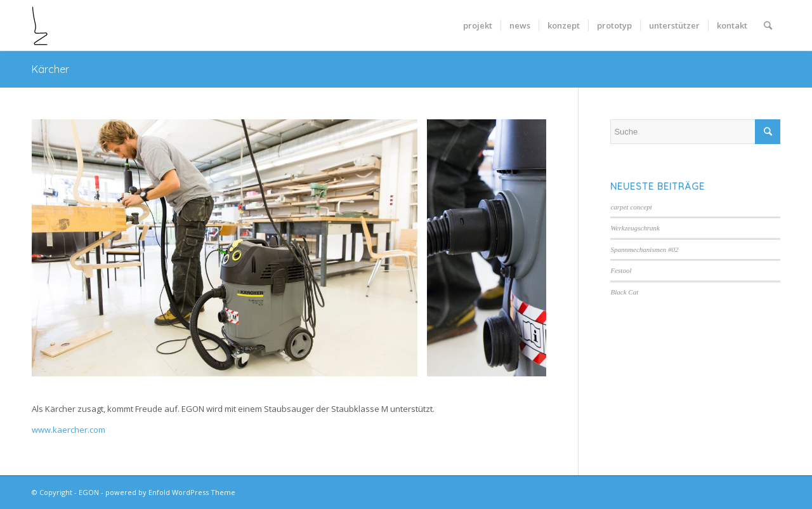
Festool (621, 270)
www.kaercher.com (69, 430)
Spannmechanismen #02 (644, 249)
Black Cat (624, 292)
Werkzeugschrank (635, 228)
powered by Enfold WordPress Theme (170, 492)
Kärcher (50, 69)
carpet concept (631, 207)
